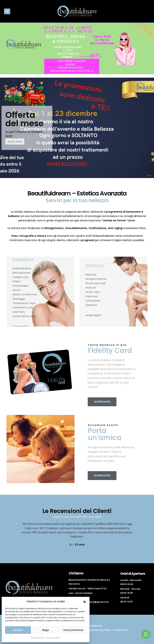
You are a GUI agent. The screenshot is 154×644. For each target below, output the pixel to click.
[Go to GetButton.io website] (146, 641)
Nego (46, 630)
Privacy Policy (103, 630)
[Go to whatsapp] (146, 634)
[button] (85, 602)
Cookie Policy (120, 630)
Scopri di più (19, 142)
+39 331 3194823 (83, 593)
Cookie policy (38, 638)
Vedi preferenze (73, 630)
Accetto (18, 630)
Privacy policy (53, 638)
